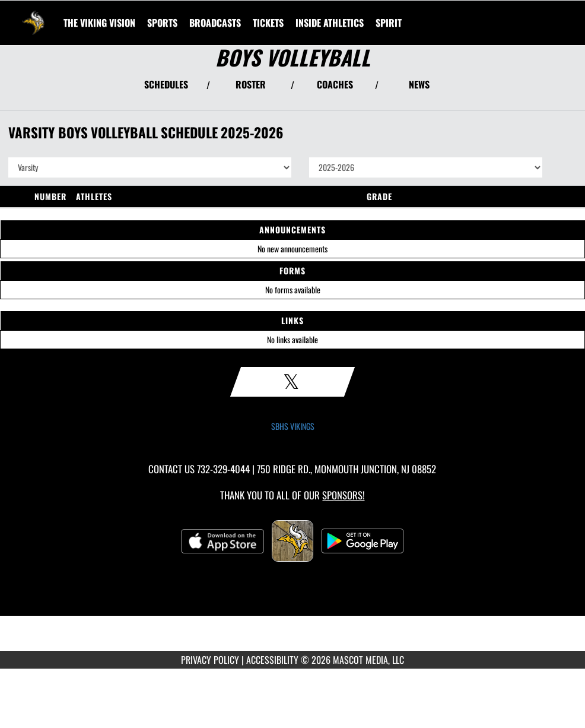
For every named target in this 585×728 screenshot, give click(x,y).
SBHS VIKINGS (293, 426)
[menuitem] (99, 23)
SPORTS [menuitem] (162, 23)
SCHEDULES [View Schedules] (166, 84)
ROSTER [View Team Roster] (251, 84)
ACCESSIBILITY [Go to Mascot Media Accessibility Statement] (272, 660)
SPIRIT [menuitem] (389, 23)
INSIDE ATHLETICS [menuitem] (330, 23)
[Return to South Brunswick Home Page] (33, 15)
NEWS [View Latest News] (419, 84)
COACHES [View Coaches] (335, 84)
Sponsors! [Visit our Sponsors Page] (343, 495)
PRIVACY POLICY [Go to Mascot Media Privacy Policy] (210, 660)
